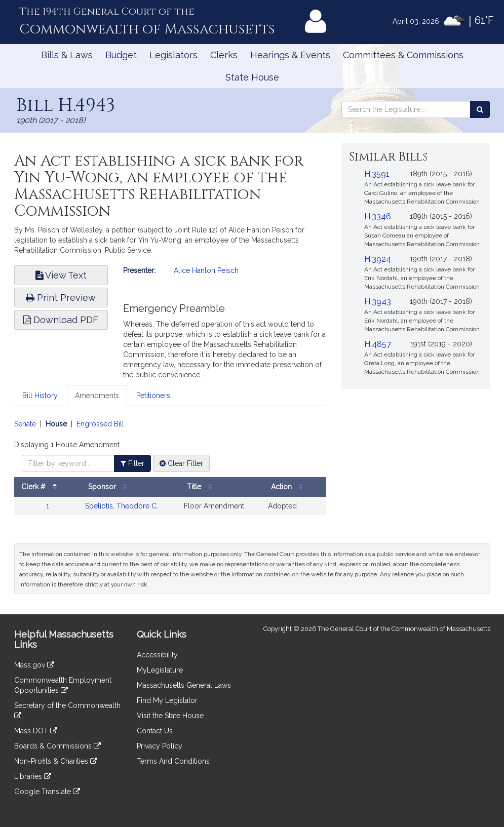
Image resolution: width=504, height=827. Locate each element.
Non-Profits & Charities (56, 761)
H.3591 (377, 174)
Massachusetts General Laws (184, 685)
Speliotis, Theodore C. (122, 506)
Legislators (173, 55)
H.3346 (378, 216)
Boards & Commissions (57, 746)
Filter (132, 463)
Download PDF (61, 320)
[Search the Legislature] (480, 109)
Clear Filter (181, 463)
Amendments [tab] (97, 396)
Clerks (224, 55)
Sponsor (110, 487)
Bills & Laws (67, 55)
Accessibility (157, 655)
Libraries (33, 776)
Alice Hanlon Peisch (206, 270)
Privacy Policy (160, 746)
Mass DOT (36, 731)
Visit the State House (170, 716)
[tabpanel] (170, 472)
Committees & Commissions (403, 55)
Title (202, 487)
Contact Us (155, 731)
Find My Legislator (167, 700)
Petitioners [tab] (153, 396)
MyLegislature (160, 670)
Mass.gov (34, 665)
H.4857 (378, 344)
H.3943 (378, 302)
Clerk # (42, 487)
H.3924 (378, 259)
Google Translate (47, 792)
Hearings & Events (290, 55)
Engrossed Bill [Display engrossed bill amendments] (100, 424)
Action (289, 487)
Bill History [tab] (40, 396)
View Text (61, 275)
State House (252, 77)
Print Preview (61, 298)
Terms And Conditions (173, 761)
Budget (121, 55)
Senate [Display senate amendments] (25, 424)
